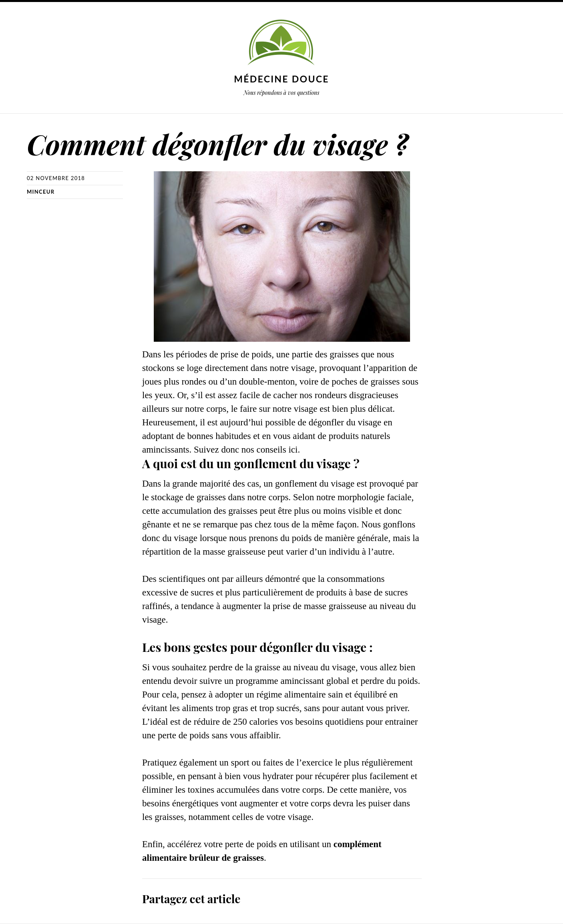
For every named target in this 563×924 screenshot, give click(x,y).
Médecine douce (281, 79)
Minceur (41, 192)
